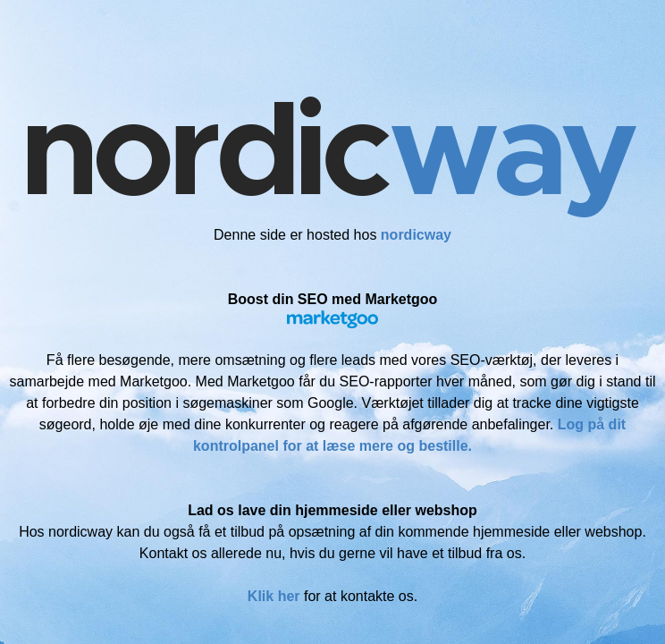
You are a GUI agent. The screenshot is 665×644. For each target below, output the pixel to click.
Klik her (274, 596)
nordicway (416, 235)
